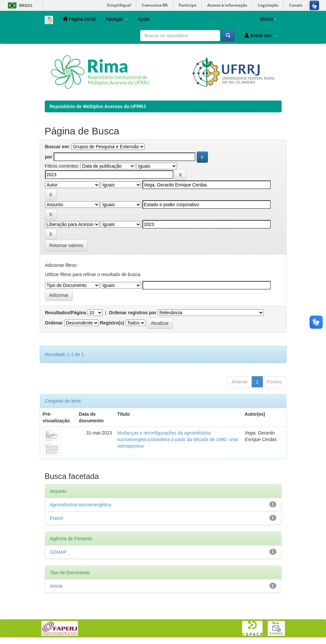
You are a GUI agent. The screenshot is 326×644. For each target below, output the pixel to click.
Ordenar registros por (133, 313)
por (49, 157)
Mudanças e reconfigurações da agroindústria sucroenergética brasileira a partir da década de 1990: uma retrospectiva (177, 439)
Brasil (19, 5)
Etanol (57, 518)
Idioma (268, 19)
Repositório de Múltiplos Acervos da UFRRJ (98, 106)
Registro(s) (112, 323)
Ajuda (143, 19)
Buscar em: (58, 147)
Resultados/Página (66, 313)
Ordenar (54, 323)
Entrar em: (260, 35)
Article (56, 586)
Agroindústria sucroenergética (81, 505)
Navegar (117, 19)
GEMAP (58, 552)
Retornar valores (66, 245)
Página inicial (79, 19)
